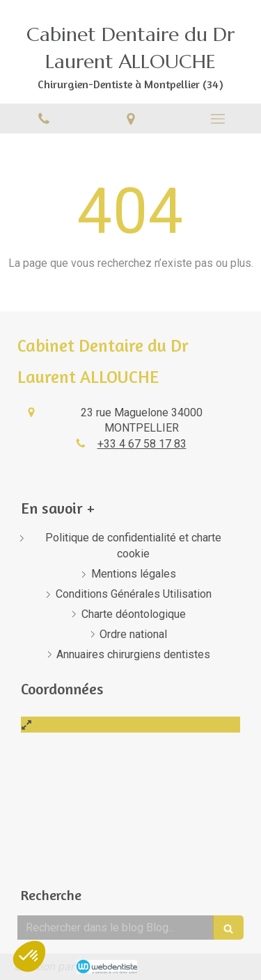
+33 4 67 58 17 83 (142, 444)
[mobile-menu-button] (217, 119)
